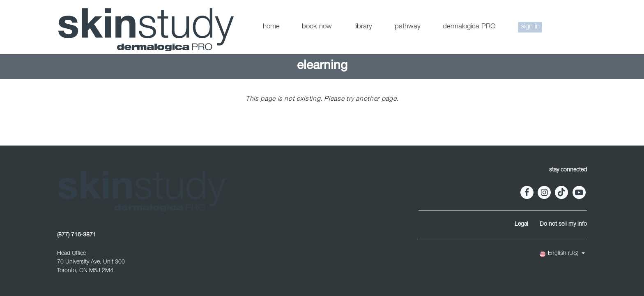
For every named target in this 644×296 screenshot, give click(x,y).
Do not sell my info (563, 224)
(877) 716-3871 (77, 235)
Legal (521, 224)
